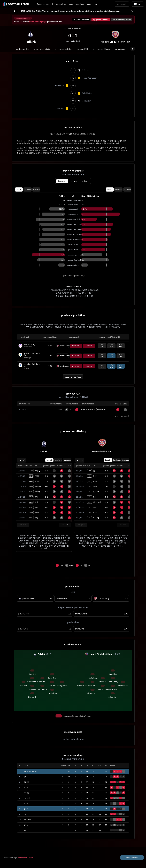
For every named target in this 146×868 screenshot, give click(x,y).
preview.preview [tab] (22, 49)
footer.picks (61, 4)
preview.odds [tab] (121, 49)
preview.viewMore (73, 377)
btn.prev (23, 525)
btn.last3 (74, 181)
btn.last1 (85, 181)
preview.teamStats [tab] (42, 49)
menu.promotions (76, 4)
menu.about (92, 4)
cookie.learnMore (25, 858)
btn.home (28, 189)
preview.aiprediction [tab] (63, 49)
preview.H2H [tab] (82, 49)
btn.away (36, 189)
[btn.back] (15, 11)
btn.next (65, 525)
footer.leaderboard (45, 4)
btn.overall (62, 181)
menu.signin (122, 4)
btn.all (19, 189)
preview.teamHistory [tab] (101, 49)
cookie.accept (132, 858)
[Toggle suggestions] (137, 4)
